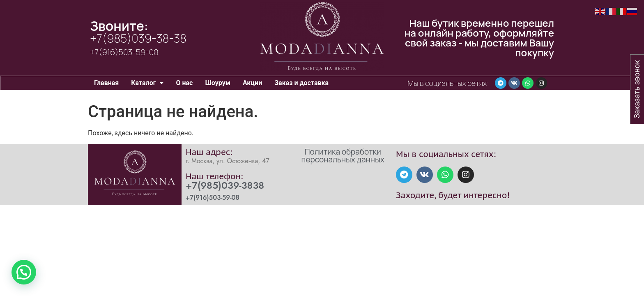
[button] (147, 83)
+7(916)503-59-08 (124, 52)
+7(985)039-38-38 (138, 38)
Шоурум (217, 83)
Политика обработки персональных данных (343, 156)
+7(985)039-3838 (225, 185)
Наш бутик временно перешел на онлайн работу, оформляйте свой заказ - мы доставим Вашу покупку (479, 38)
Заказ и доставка (301, 83)
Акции (252, 83)
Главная (106, 83)
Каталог (147, 83)
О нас (184, 83)
